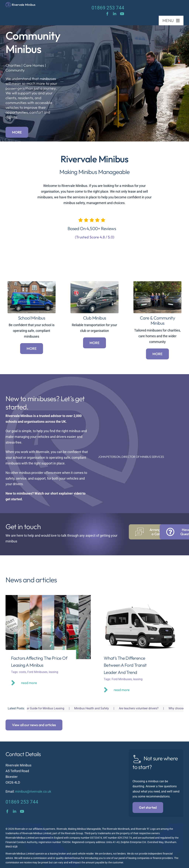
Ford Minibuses (37, 672)
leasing (53, 672)
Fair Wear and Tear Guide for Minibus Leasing (40, 708)
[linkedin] (115, 14)
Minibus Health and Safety (97, 708)
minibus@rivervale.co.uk (33, 791)
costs (23, 672)
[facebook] (107, 14)
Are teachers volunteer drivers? (144, 708)
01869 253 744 (108, 8)
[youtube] (122, 14)
